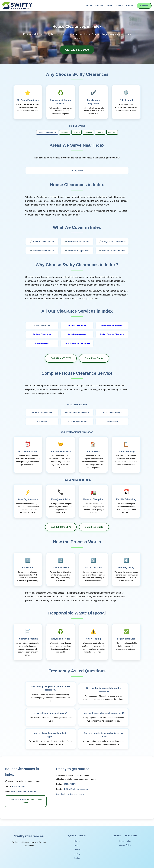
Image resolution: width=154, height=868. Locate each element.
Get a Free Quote (94, 358)
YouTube (77, 132)
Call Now (144, 6)
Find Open (112, 132)
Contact (130, 6)
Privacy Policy (125, 841)
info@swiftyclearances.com (24, 791)
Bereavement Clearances (112, 325)
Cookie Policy (125, 845)
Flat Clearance (42, 343)
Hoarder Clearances (77, 325)
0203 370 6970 (19, 786)
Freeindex (88, 132)
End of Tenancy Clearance (112, 334)
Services (99, 6)
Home (89, 6)
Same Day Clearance (77, 334)
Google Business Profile (47, 132)
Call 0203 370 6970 (77, 50)
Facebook (65, 132)
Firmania (100, 132)
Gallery (119, 6)
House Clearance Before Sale (77, 343)
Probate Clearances (42, 334)
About (110, 6)
